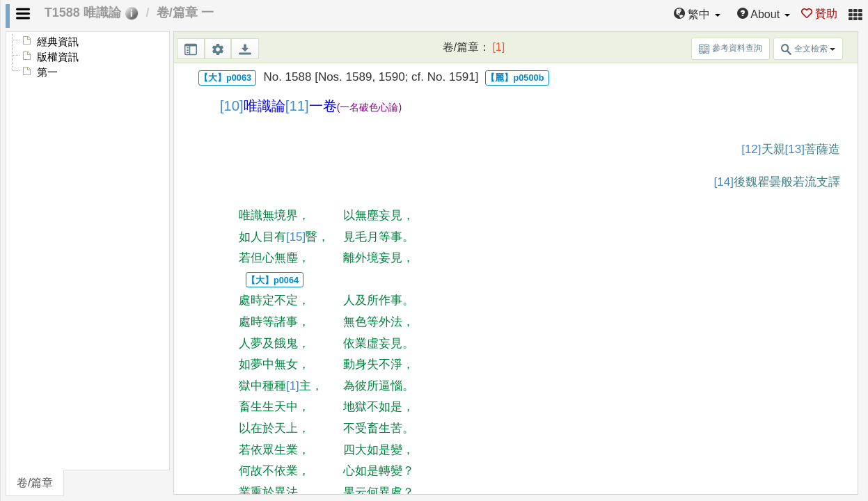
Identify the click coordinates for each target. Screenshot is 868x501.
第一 (47, 72)
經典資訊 (58, 42)
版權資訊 (58, 57)
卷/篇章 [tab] (35, 483)
